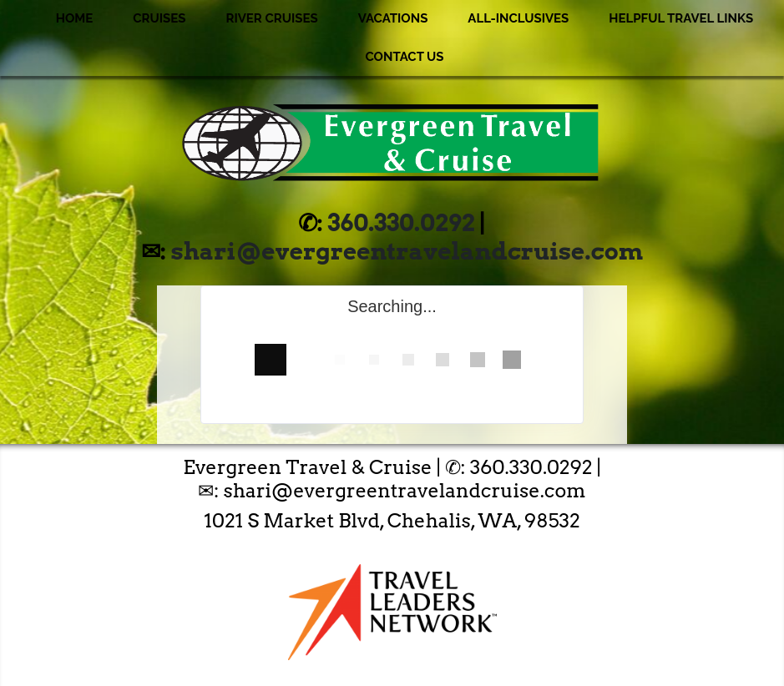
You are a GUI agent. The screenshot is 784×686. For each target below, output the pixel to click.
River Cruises (271, 18)
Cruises (159, 18)
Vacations (393, 18)
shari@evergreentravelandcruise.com (407, 251)
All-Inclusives (518, 18)
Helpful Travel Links (681, 18)
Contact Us (404, 57)
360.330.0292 (402, 223)
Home (75, 18)
